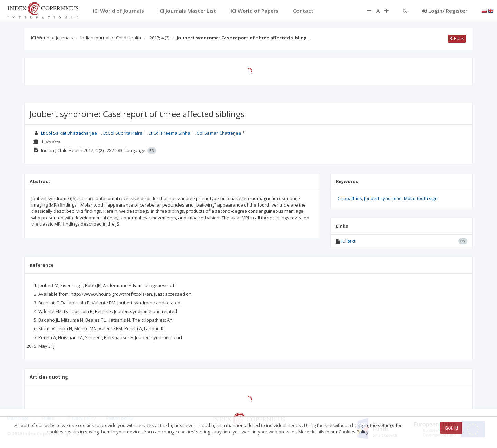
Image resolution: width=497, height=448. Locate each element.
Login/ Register (445, 11)
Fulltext (348, 241)
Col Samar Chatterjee (219, 133)
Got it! (451, 428)
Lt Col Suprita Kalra (123, 133)
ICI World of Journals (52, 38)
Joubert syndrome (383, 198)
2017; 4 (159, 38)
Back (457, 38)
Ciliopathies (350, 198)
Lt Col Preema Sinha (170, 133)
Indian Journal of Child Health (111, 38)
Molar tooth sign (421, 198)
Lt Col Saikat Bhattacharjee (69, 133)
